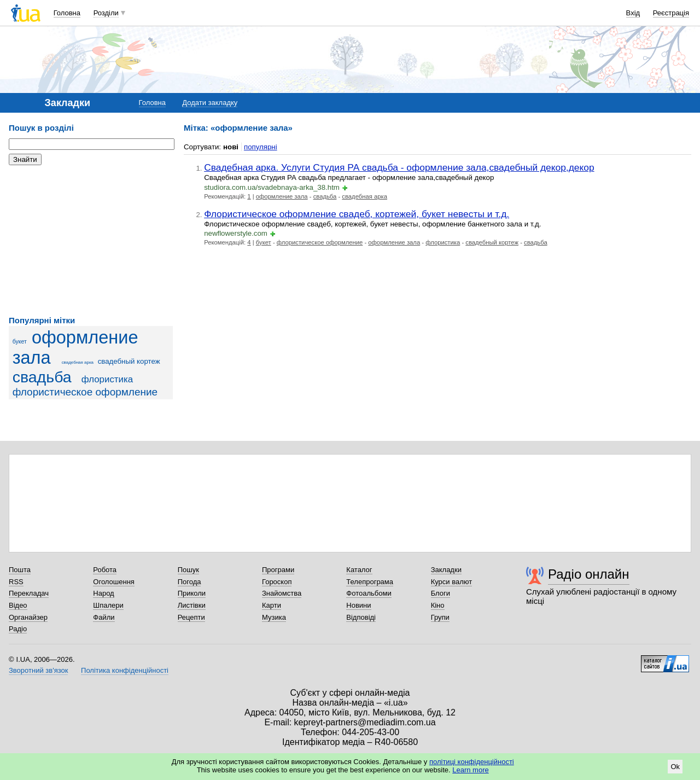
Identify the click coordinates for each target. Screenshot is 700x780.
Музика (274, 617)
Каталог (359, 570)
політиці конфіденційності (472, 762)
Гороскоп (277, 582)
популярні (261, 147)
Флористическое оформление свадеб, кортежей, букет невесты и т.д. (357, 214)
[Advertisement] (91, 241)
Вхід (633, 13)
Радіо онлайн (589, 574)
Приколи (192, 593)
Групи (440, 617)
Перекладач (29, 593)
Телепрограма (370, 582)
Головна (67, 13)
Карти (272, 605)
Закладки (446, 570)
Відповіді (361, 617)
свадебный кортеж (129, 361)
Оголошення (114, 582)
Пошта (20, 570)
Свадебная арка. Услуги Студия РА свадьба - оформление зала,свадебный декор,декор (399, 167)
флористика (107, 379)
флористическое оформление (85, 392)
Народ (103, 593)
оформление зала (282, 196)
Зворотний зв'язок (38, 670)
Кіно (438, 605)
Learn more (470, 770)
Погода (189, 582)
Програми (278, 570)
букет (20, 341)
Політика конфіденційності (125, 670)
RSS (16, 582)
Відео (18, 605)
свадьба (42, 377)
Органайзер (28, 617)
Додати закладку (210, 103)
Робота (105, 570)
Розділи (106, 13)
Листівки (192, 605)
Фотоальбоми (369, 593)
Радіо (18, 629)
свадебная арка (78, 362)
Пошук (188, 570)
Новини (358, 605)
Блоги (441, 593)
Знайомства (282, 593)
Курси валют (452, 582)
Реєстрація (671, 13)
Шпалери (108, 605)
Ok (675, 767)
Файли (104, 617)
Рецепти (191, 617)
